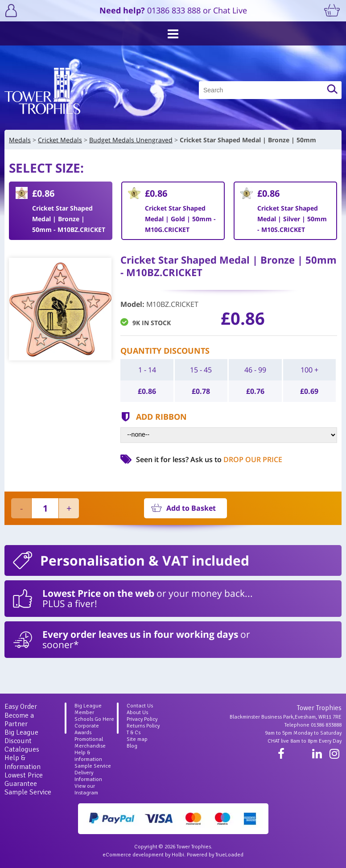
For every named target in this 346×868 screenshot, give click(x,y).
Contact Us (140, 706)
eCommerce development (133, 855)
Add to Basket (191, 508)
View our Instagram (86, 789)
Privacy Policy (142, 719)
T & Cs (134, 733)
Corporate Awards (87, 729)
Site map (137, 739)
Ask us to (236, 459)
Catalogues (22, 749)
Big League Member (88, 709)
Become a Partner (19, 720)
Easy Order (21, 707)
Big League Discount (21, 737)
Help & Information (23, 762)
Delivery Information (88, 776)
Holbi (178, 855)
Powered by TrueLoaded (215, 855)
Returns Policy (143, 726)
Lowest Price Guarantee (24, 779)
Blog (132, 746)
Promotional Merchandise (90, 743)
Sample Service (28, 792)
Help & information (88, 756)
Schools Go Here (94, 719)
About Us (137, 713)
